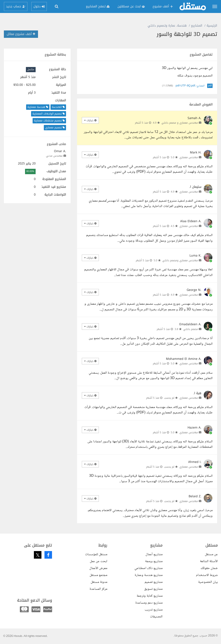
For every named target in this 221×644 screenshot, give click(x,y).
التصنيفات (156, 617)
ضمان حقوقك (209, 568)
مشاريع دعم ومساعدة (149, 603)
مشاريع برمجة (154, 561)
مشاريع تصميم (154, 582)
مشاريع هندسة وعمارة (149, 575)
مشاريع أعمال (154, 554)
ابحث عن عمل (99, 561)
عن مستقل (211, 554)
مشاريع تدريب (154, 610)
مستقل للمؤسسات (96, 554)
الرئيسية (212, 26)
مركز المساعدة (98, 589)
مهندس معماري (189, 157)
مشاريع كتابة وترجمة (150, 596)
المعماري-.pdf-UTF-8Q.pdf (190, 86)
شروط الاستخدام (207, 575)
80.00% (30, 171)
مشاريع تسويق (153, 589)
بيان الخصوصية (208, 582)
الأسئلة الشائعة (209, 561)
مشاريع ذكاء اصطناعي (148, 568)
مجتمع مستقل (98, 575)
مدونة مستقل (99, 582)
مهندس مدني (54, 156)
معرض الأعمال (98, 568)
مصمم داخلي (191, 329)
